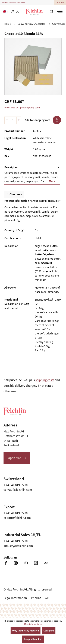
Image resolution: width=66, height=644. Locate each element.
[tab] (32, 174)
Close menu (14, 194)
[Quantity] (13, 120)
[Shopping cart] (51, 12)
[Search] (13, 12)
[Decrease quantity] (7, 120)
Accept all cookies (33, 639)
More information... (33, 624)
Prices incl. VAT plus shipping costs (22, 108)
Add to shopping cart (43, 120)
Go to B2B (60, 3)
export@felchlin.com (17, 518)
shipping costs (45, 380)
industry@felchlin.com (18, 546)
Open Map (15, 458)
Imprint (36, 598)
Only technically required (26, 631)
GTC (48, 598)
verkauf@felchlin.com (18, 490)
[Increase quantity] (19, 120)
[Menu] (59, 11)
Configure (49, 631)
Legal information (15, 598)
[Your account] (18, 12)
